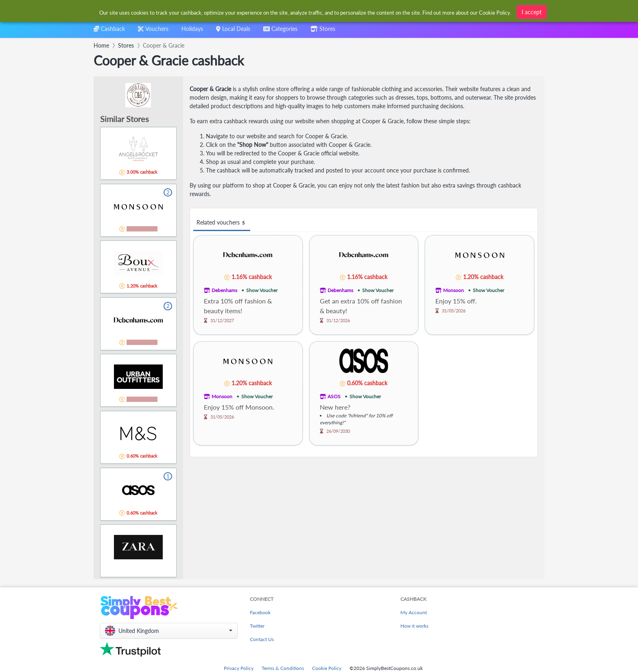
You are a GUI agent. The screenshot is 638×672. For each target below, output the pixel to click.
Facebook (260, 612)
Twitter (257, 626)
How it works (414, 626)
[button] (169, 631)
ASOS (334, 396)
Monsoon (453, 290)
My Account (414, 612)
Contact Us (262, 639)
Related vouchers (222, 223)
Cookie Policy (327, 668)
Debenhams (224, 290)
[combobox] (306, 12)
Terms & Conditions (283, 668)
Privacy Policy (239, 668)
